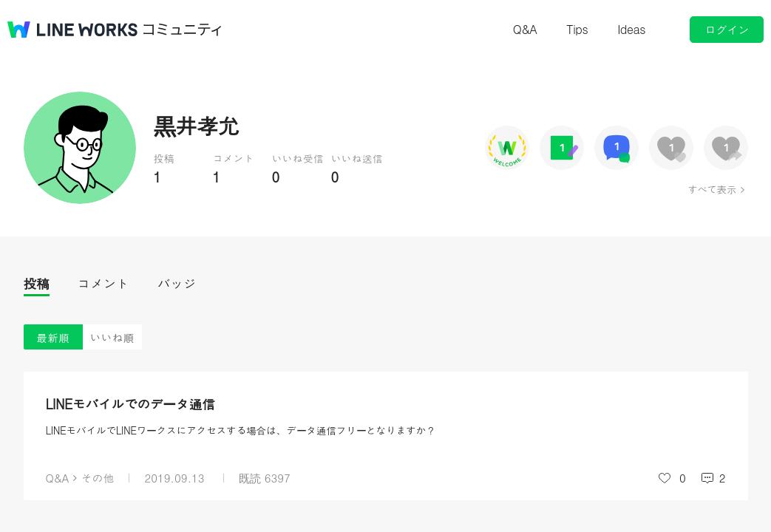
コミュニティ (183, 30)
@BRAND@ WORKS (72, 30)
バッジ (177, 283)
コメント (103, 283)
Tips (577, 29)
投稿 (37, 283)
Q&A (525, 29)
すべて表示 (711, 189)
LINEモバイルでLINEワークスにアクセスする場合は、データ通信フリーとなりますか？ (241, 430)
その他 (97, 478)
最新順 (53, 337)
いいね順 (112, 337)
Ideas (631, 29)
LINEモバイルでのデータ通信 (130, 404)
